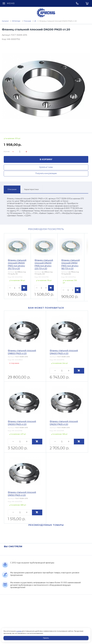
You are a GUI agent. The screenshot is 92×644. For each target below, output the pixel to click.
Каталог (5, 21)
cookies (19, 631)
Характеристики (31, 189)
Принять (46, 638)
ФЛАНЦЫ (16, 21)
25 (35, 21)
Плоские (27, 21)
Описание (12, 189)
